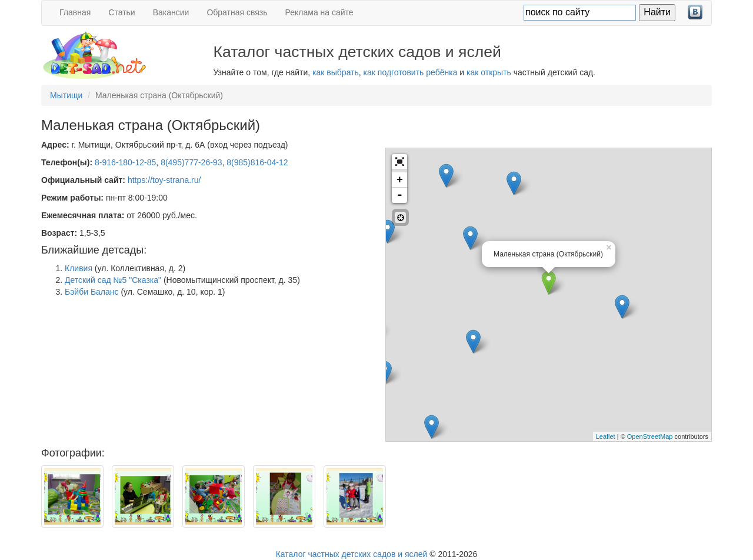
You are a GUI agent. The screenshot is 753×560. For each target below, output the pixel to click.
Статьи (121, 12)
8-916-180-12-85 (125, 162)
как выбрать (336, 72)
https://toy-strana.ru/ (164, 180)
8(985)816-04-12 (257, 162)
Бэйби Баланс (92, 292)
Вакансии (171, 12)
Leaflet (606, 436)
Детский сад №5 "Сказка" (113, 280)
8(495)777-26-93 (191, 162)
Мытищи (66, 95)
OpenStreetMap (650, 436)
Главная (75, 12)
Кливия (79, 268)
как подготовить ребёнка (411, 72)
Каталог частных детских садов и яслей (352, 554)
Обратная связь (237, 12)
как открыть (489, 72)
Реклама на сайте (319, 12)
